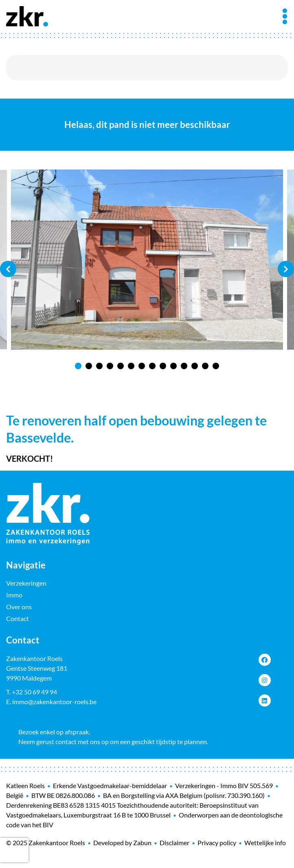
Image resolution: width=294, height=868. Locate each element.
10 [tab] (173, 366)
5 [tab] (121, 366)
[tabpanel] (147, 260)
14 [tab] (216, 366)
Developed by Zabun (122, 843)
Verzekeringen (26, 583)
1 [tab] (78, 366)
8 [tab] (152, 366)
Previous (8, 269)
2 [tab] (89, 366)
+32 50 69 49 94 (34, 692)
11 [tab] (184, 366)
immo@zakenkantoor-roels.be (54, 702)
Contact (18, 618)
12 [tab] (195, 366)
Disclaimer (174, 843)
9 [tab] (163, 366)
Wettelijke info (265, 843)
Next (286, 269)
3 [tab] (99, 366)
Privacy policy (217, 843)
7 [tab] (142, 366)
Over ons (19, 607)
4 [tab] (110, 366)
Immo (14, 595)
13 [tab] (205, 366)
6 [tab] (131, 366)
